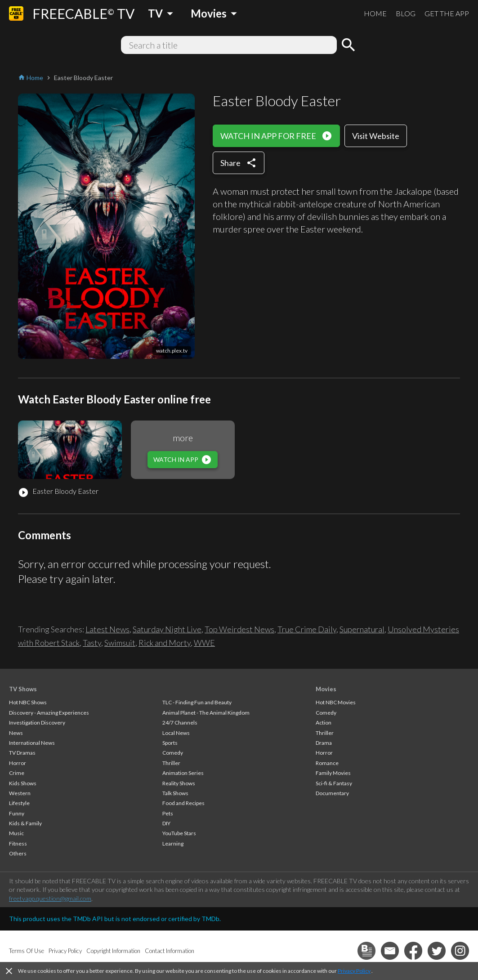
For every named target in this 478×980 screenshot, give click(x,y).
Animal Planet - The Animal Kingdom (206, 713)
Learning (173, 844)
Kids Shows (23, 783)
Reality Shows (179, 783)
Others (18, 853)
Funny (17, 813)
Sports (170, 743)
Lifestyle (19, 803)
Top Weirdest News (239, 629)
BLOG (406, 13)
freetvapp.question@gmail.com (50, 898)
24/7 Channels (180, 723)
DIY (166, 823)
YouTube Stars (179, 833)
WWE (204, 643)
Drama (324, 743)
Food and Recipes (183, 803)
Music (16, 833)
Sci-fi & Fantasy (334, 783)
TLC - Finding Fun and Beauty (197, 702)
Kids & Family (25, 823)
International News (32, 743)
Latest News (107, 629)
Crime (17, 773)
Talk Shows (175, 793)
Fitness (18, 844)
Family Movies (333, 773)
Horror (18, 763)
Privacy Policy (354, 971)
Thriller (171, 763)
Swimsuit (120, 643)
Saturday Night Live (167, 629)
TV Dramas (22, 753)
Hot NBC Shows (28, 702)
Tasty (92, 643)
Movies (326, 689)
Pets (168, 813)
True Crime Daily (307, 629)
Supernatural (362, 629)
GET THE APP (447, 13)
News (16, 733)
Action (324, 723)
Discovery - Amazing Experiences (49, 713)
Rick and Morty (165, 643)
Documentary (332, 793)
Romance (327, 763)
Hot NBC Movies (336, 702)
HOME (375, 13)
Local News (176, 733)
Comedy (173, 753)
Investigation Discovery (37, 723)
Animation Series (183, 773)
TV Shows (23, 689)
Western (20, 793)
